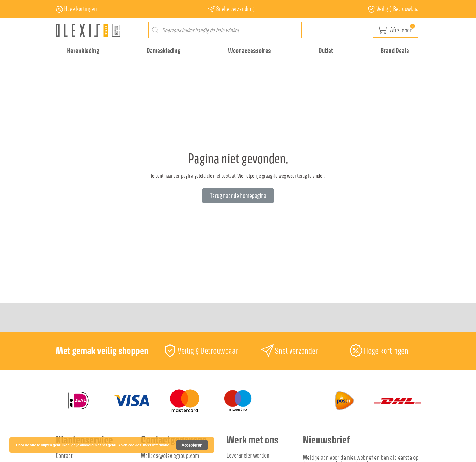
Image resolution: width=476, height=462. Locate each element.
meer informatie (156, 445)
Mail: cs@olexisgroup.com (170, 456)
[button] (238, 196)
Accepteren (192, 445)
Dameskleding (163, 50)
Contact (64, 456)
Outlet (326, 50)
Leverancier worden (248, 455)
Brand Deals (395, 50)
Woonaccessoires (249, 50)
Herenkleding (83, 50)
